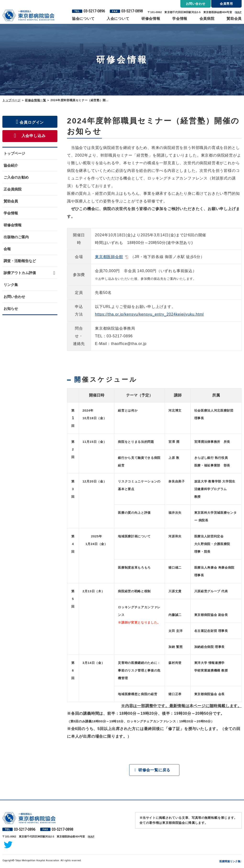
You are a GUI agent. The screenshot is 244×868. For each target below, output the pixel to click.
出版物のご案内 (16, 237)
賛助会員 (234, 19)
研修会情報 (151, 19)
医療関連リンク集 (230, 862)
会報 (7, 249)
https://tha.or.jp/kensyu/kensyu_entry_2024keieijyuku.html (149, 314)
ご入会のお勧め (16, 177)
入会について (118, 19)
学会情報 (180, 19)
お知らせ (11, 309)
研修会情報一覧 (35, 100)
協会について (83, 19)
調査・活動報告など (20, 261)
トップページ (11, 100)
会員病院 (207, 19)
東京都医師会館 (109, 257)
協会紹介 (11, 165)
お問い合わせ (14, 297)
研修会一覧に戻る (154, 770)
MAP (238, 12)
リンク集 (11, 285)
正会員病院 (13, 189)
